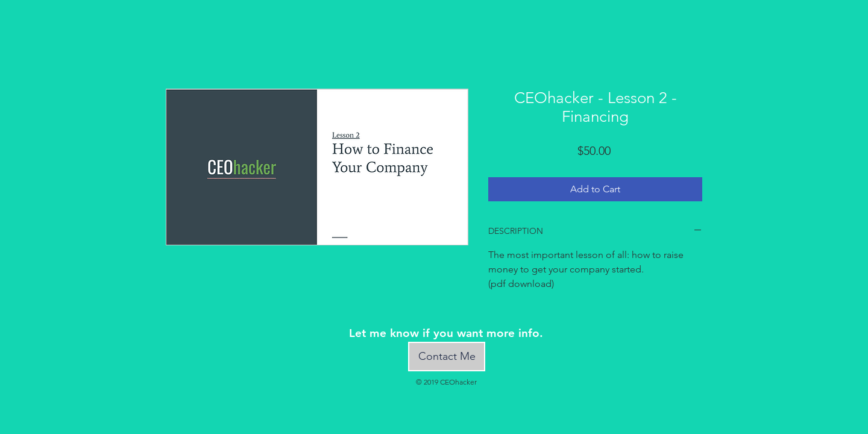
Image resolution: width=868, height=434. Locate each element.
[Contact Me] (447, 357)
